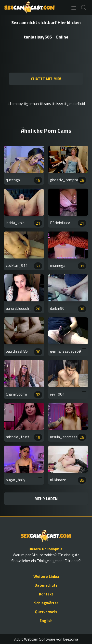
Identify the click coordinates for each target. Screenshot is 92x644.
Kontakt (46, 594)
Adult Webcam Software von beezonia (46, 639)
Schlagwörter (46, 603)
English (46, 620)
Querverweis (46, 612)
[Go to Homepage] (28, 8)
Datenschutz (46, 585)
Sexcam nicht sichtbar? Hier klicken (46, 22)
